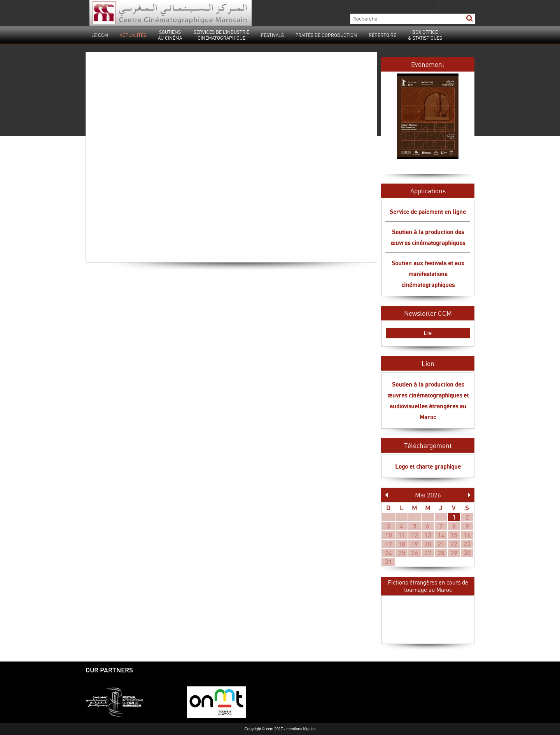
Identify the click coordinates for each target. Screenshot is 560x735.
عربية (447, 6)
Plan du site (393, 6)
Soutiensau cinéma (170, 35)
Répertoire (382, 35)
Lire (428, 333)
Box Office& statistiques (425, 35)
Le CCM (100, 35)
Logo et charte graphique (428, 466)
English (466, 6)
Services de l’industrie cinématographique (221, 35)
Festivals (272, 35)
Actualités (133, 35)
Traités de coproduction (326, 35)
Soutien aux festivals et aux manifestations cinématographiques (428, 274)
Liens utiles (423, 6)
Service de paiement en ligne (428, 212)
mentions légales (301, 729)
